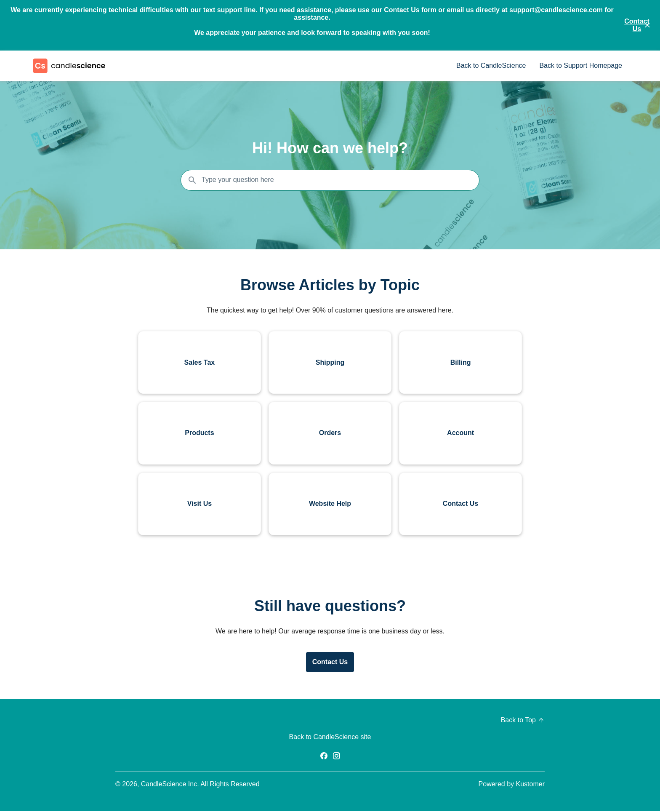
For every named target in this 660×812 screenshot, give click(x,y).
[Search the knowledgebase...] (330, 180)
